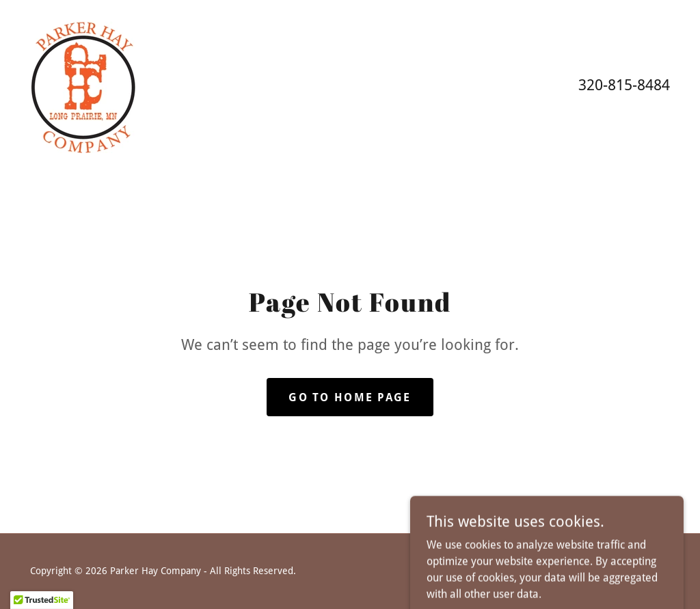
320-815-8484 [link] (624, 85)
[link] (84, 84)
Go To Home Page (350, 397)
